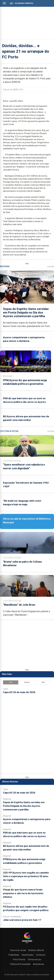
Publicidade (14, 955)
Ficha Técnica (19, 959)
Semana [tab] (27, 682)
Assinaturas (38, 964)
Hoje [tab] (11, 682)
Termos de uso (34, 959)
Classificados (28, 955)
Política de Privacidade (20, 964)
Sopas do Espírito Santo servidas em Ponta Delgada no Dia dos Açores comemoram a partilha (26, 313)
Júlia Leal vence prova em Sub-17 (22, 920)
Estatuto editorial (36, 950)
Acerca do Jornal (18, 950)
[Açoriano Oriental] (27, 943)
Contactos (41, 955)
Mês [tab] (43, 682)
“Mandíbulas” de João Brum (19, 605)
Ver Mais (51, 267)
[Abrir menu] (4, 3)
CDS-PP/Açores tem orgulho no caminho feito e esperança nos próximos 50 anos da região (26, 876)
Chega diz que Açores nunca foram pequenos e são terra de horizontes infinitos (23, 893)
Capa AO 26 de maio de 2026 (19, 692)
